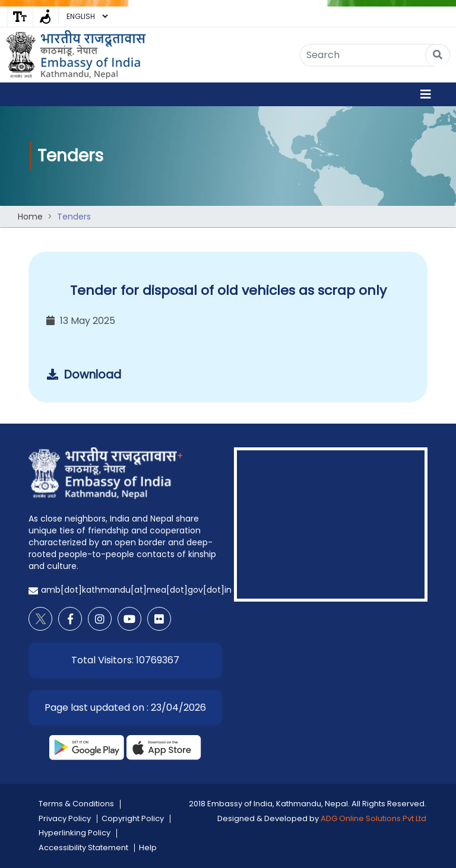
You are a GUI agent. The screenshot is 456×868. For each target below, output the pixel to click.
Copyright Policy (133, 818)
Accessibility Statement (83, 848)
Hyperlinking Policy (75, 833)
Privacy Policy (65, 818)
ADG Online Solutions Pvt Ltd (373, 818)
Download (84, 375)
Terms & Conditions (76, 804)
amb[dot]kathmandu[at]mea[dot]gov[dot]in (136, 590)
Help (148, 848)
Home (30, 217)
